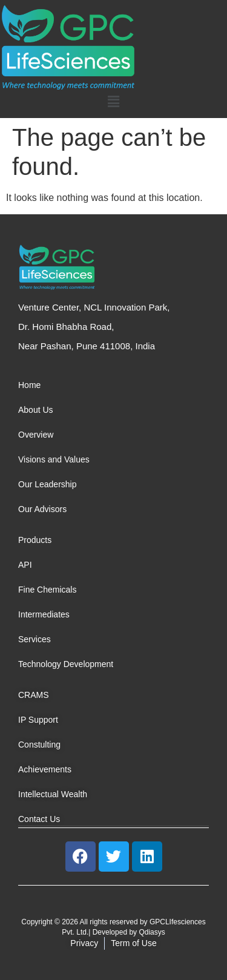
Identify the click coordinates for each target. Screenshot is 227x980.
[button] (113, 102)
